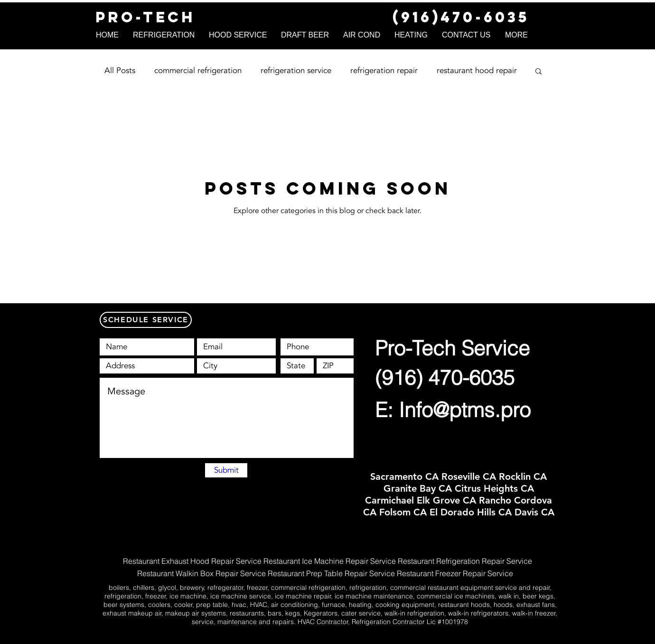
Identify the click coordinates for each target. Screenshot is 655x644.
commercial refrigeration (198, 70)
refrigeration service (296, 70)
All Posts (120, 70)
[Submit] (226, 470)
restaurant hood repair (477, 70)
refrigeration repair (384, 70)
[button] (538, 72)
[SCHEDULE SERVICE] (146, 320)
